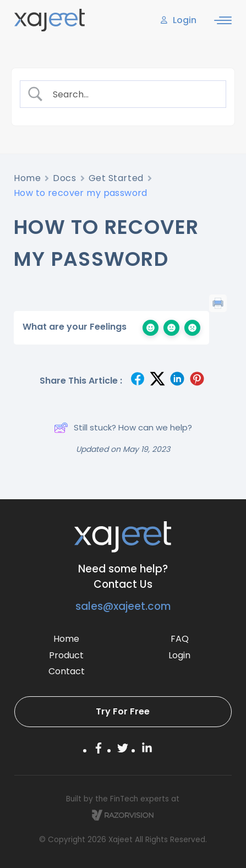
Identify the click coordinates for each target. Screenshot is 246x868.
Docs (64, 178)
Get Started (116, 178)
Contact (67, 671)
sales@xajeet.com (123, 606)
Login (179, 655)
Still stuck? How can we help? (123, 428)
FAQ (180, 639)
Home (27, 178)
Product (66, 655)
